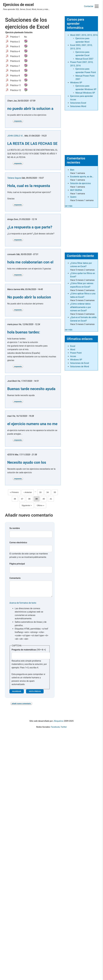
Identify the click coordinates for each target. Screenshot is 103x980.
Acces (73, 356)
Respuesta (18, 121)
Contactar (89, 6)
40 (45, 499)
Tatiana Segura (14, 178)
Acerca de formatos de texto (23, 606)
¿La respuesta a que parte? (30, 227)
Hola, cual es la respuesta (29, 186)
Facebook (55, 730)
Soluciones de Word (80, 367)
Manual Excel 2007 (84, 59)
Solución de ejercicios (80, 183)
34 (49, 492)
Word (73, 350)
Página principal (17, 564)
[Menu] (97, 7)
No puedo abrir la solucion (29, 297)
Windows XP (76, 83)
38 (30, 499)
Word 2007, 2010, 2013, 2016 (84, 35)
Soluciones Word (78, 106)
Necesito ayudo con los (27, 462)
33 (41, 492)
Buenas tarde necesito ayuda (31, 389)
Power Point (76, 353)
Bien (72, 170)
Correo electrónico (18, 543)
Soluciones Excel (78, 103)
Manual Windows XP (85, 93)
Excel (73, 346)
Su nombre (15, 528)
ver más (69, 206)
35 (56, 492)
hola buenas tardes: (24, 332)
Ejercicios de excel (18, 5)
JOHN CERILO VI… (16, 136)
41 (52, 499)
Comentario (15, 578)
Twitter (64, 730)
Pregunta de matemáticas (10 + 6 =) (29, 652)
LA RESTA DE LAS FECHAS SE (32, 144)
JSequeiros (58, 724)
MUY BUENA (76, 190)
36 (16, 499)
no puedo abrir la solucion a (30, 109)
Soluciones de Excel (80, 363)
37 (23, 499)
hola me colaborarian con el (30, 262)
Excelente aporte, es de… (82, 177)
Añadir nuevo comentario (21, 706)
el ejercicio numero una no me (32, 424)
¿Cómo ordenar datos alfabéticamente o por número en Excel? (81, 307)
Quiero (73, 197)
